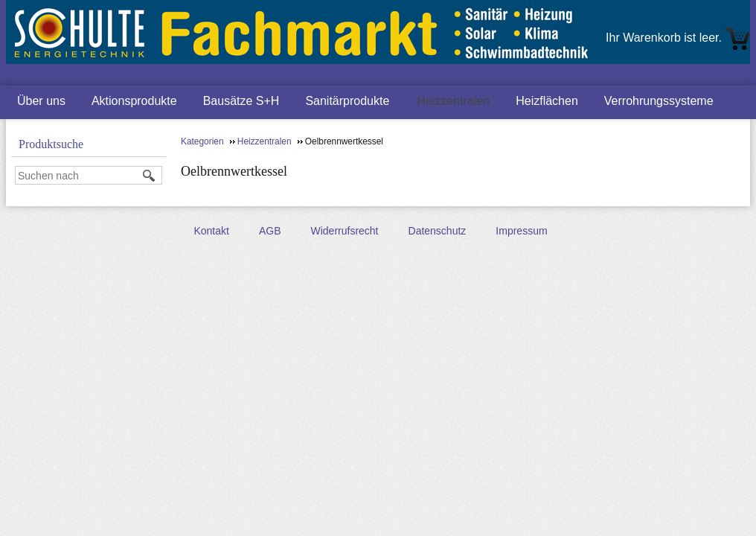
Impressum (521, 231)
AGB (270, 231)
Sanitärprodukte (347, 101)
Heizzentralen (453, 101)
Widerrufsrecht (344, 231)
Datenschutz (438, 231)
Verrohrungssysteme (659, 101)
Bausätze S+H (241, 101)
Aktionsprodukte (134, 101)
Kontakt (211, 231)
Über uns (41, 101)
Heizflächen (547, 101)
